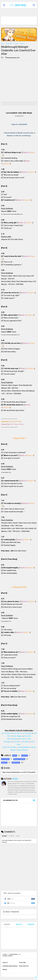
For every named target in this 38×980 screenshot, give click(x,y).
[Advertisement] (19, 81)
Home (2, 44)
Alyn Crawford (6, 733)
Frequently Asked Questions (10, 966)
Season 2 (22, 44)
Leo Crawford (27, 733)
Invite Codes (22, 963)
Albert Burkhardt (24, 747)
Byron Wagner (17, 736)
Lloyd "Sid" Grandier (9, 747)
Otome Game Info (24, 966)
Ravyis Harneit (23, 750)
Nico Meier (25, 742)
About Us (5, 963)
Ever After (17, 733)
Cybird (16, 44)
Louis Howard (12, 739)
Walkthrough (9, 44)
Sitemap (5, 970)
